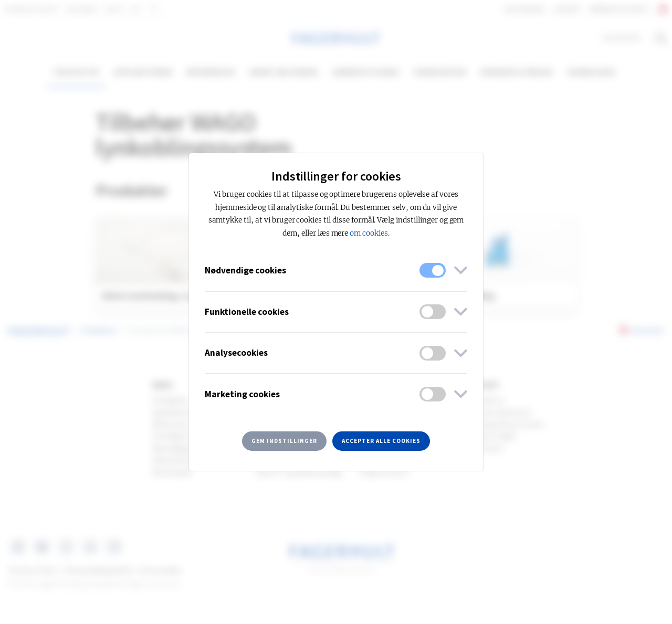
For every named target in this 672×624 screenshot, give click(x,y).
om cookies (369, 233)
